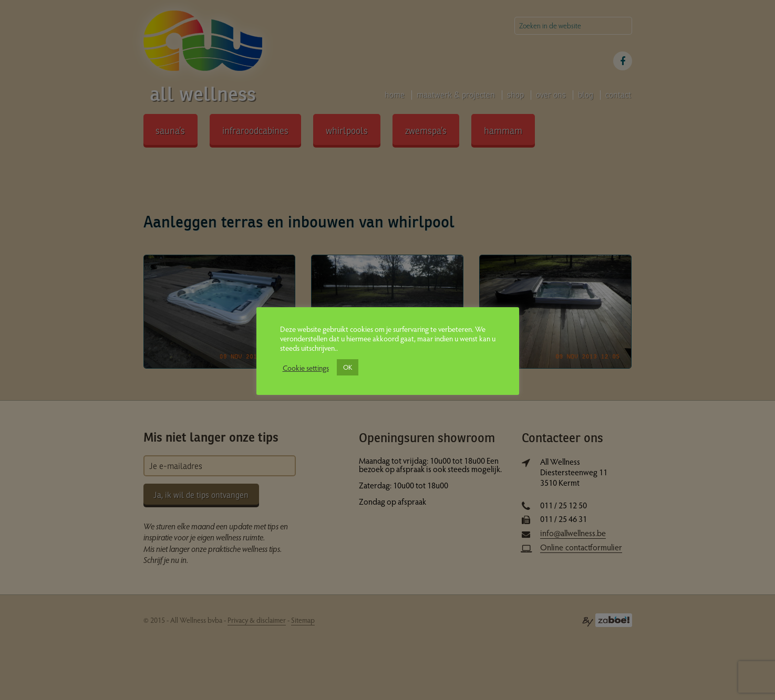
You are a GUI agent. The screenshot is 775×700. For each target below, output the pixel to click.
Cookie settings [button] (306, 368)
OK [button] (348, 367)
